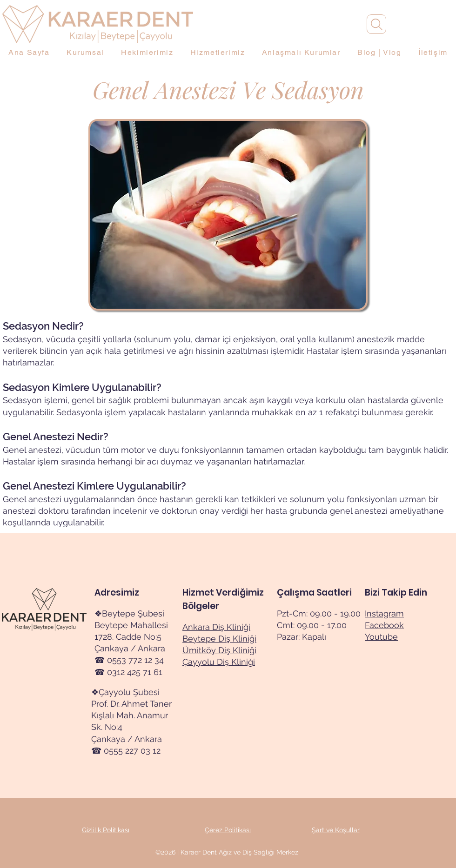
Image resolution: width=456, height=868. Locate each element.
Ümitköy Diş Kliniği (219, 650)
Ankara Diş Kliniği (216, 627)
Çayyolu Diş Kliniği (219, 662)
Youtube (381, 637)
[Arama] (376, 24)
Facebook (384, 625)
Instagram (384, 613)
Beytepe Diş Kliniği (219, 639)
